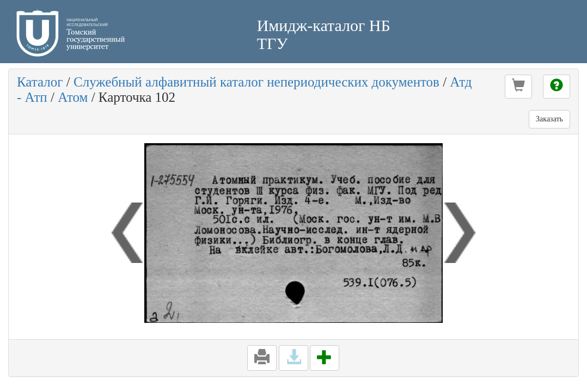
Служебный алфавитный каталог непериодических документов (256, 82)
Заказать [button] (549, 119)
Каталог (40, 82)
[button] (518, 87)
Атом (73, 97)
